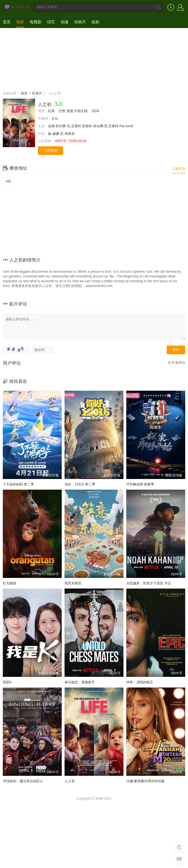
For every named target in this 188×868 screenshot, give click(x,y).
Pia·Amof (126, 126)
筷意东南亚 (73, 583)
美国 (70, 111)
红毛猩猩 (10, 583)
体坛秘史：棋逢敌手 (80, 682)
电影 (20, 22)
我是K (7, 682)
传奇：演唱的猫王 (140, 682)
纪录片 (37, 93)
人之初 (70, 781)
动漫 (65, 22)
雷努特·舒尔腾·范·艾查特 (100, 126)
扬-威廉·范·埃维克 (61, 134)
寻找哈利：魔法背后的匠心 (23, 781)
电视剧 (36, 22)
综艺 (51, 22)
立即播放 (51, 151)
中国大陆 (81, 111)
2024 (95, 111)
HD (8, 181)
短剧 (95, 22)
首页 (7, 22)
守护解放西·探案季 (140, 484)
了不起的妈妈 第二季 (18, 484)
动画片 (80, 22)
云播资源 (178, 169)
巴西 (62, 111)
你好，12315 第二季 (80, 484)
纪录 (51, 111)
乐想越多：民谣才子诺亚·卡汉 (149, 583)
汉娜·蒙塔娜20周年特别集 (145, 781)
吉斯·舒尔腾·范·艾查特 (65, 126)
